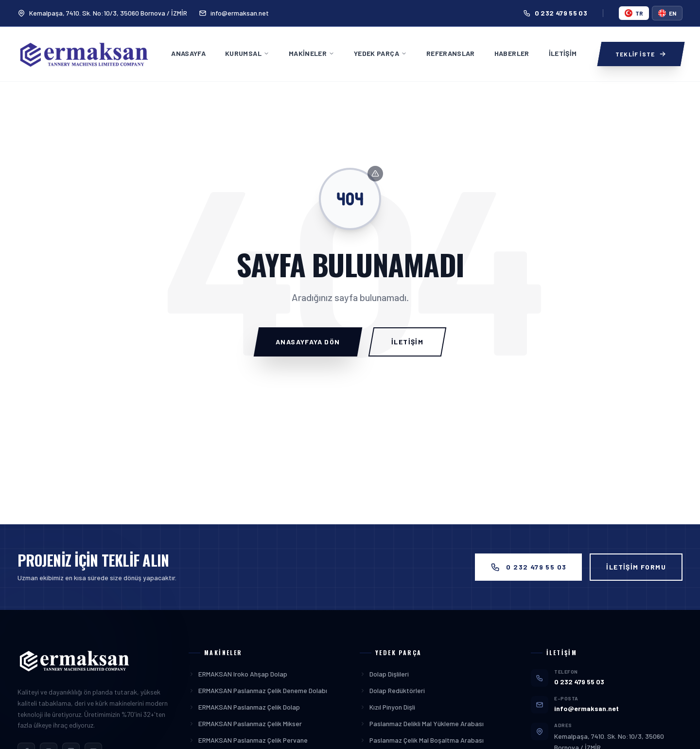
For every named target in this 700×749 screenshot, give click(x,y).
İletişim (563, 53)
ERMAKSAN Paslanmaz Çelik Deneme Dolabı (258, 690)
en (667, 13)
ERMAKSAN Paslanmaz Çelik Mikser (245, 723)
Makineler (312, 53)
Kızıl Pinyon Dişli (387, 707)
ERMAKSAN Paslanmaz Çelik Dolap (244, 707)
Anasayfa (188, 53)
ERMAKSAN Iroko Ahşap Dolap (238, 674)
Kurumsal (247, 53)
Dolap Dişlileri (384, 674)
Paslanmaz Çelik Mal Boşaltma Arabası (422, 740)
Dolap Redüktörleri (392, 690)
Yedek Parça (380, 53)
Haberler (512, 53)
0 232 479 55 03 (555, 13)
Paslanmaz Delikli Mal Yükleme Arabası (422, 723)
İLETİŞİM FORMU (636, 567)
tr (634, 13)
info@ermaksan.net (234, 13)
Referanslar (451, 53)
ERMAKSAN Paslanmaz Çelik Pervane (248, 740)
